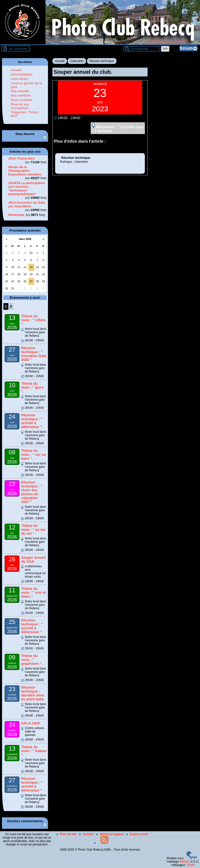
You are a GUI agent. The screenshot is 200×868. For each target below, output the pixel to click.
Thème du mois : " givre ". (32, 387)
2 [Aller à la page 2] (11, 306)
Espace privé (137, 834)
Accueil (60, 61)
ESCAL (185, 862)
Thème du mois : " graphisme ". (32, 660)
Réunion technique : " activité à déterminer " (32, 421)
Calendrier (77, 61)
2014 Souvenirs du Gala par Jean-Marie (27, 204)
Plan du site (67, 834)
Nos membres (21, 95)
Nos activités (20, 91)
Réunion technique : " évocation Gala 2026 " (34, 354)
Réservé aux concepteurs (20, 106)
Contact (87, 834)
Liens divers (19, 79)
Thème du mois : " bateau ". (34, 751)
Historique (16, 215)
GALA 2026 (30, 723)
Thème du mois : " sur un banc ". (33, 455)
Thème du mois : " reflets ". (33, 320)
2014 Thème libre (21, 158)
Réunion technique (102, 61)
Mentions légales (110, 834)
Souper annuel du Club (33, 559)
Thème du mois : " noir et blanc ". (33, 593)
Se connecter (18, 49)
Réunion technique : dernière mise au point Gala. (33, 693)
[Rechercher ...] (142, 49)
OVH (191, 865)
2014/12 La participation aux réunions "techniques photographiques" (27, 188)
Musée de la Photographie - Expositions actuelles (25, 171)
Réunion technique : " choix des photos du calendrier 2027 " (32, 492)
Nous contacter (22, 100)
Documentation (22, 74)
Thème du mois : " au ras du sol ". (33, 530)
